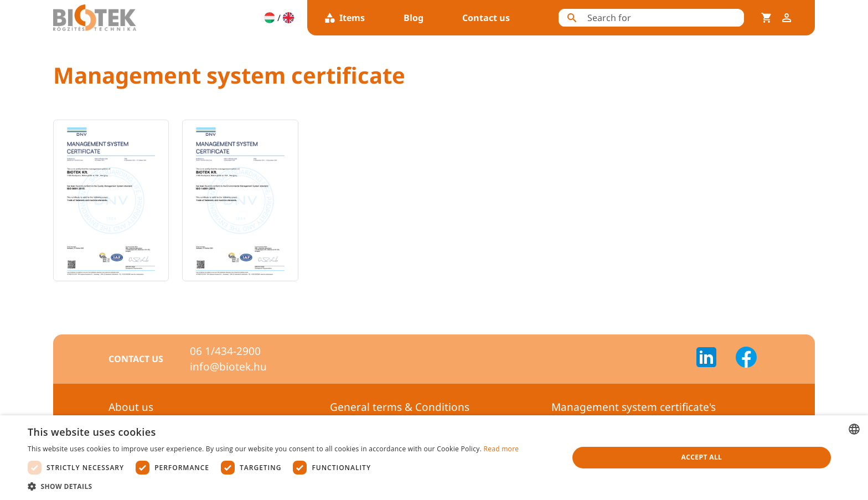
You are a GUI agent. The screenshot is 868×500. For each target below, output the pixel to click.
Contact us (486, 18)
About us (131, 407)
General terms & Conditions (400, 407)
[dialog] (434, 458)
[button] (273, 486)
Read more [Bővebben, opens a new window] (501, 449)
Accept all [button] (702, 457)
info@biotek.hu (228, 367)
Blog (414, 18)
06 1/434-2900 (225, 351)
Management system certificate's (634, 407)
